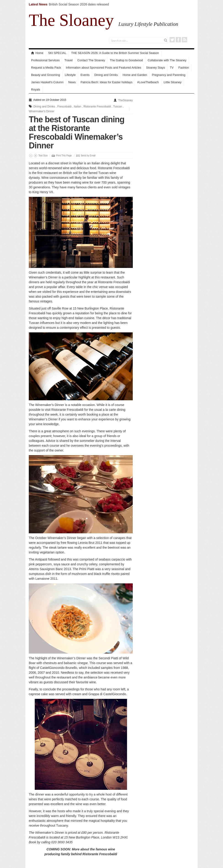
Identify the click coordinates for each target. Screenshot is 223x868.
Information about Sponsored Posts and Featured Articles (104, 68)
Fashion (184, 68)
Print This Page (64, 156)
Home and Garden (135, 75)
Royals (36, 89)
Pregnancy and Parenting (169, 75)
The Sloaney (71, 20)
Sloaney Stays (155, 68)
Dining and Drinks (106, 75)
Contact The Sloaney (91, 60)
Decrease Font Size (31, 156)
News (72, 82)
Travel (69, 60)
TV (172, 68)
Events (85, 75)
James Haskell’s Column (47, 82)
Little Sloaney (173, 82)
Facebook (178, 40)
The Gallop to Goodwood (126, 60)
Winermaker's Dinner (42, 111)
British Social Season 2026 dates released (79, 4)
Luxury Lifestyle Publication (148, 24)
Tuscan (118, 107)
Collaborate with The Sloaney (167, 60)
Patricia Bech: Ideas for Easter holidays (107, 82)
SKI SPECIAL (57, 53)
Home (37, 53)
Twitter (172, 40)
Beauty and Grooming (45, 75)
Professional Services (45, 60)
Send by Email (88, 156)
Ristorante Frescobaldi (97, 107)
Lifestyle (70, 75)
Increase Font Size (36, 156)
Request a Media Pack (46, 68)
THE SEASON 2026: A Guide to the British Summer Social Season (115, 53)
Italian (77, 107)
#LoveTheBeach (148, 82)
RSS (185, 40)
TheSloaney (125, 100)
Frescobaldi (64, 107)
